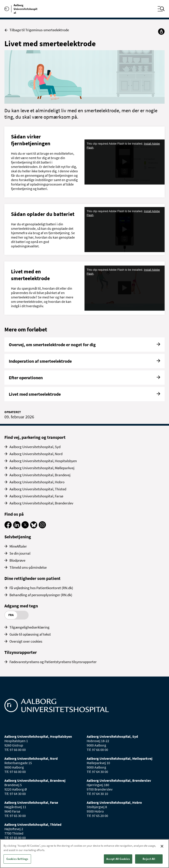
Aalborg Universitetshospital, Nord (36, 454)
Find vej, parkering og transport (35, 437)
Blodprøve (17, 560)
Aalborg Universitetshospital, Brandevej (40, 475)
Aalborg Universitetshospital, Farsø (36, 496)
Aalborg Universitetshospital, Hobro (37, 482)
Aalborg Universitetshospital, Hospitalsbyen (43, 461)
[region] (84, 854)
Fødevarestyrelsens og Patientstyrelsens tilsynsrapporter (53, 662)
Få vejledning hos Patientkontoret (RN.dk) (41, 588)
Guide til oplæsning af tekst (30, 634)
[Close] (162, 846)
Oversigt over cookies (26, 641)
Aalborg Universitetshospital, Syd (35, 447)
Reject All (149, 859)
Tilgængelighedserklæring (29, 627)
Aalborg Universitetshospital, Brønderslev (41, 503)
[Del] (161, 31)
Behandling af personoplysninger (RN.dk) (41, 595)
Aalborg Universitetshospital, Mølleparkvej (42, 468)
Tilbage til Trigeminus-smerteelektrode (37, 30)
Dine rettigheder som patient (32, 578)
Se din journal (20, 553)
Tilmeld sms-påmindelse (28, 567)
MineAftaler (18, 546)
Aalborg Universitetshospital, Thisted (38, 489)
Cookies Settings (17, 859)
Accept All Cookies (118, 859)
